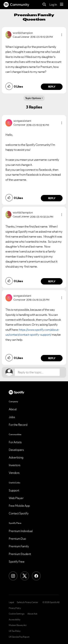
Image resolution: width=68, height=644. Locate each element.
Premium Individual (21, 531)
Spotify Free (17, 562)
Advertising (16, 457)
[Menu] (62, 5)
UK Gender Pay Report (19, 637)
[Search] (44, 5)
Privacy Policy (15, 608)
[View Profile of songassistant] (22, 121)
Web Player (16, 498)
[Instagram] (13, 576)
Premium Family (19, 546)
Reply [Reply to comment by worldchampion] (52, 87)
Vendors (14, 473)
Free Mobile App (19, 506)
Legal (11, 602)
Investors (15, 465)
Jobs (12, 417)
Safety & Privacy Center (27, 602)
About (13, 409)
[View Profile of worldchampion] (23, 33)
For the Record (18, 425)
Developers (16, 450)
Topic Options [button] (33, 98)
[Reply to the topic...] (37, 372)
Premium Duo (17, 539)
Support (14, 490)
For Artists (15, 442)
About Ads (32, 614)
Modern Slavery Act (18, 625)
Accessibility (15, 620)
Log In (53, 5)
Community (16, 5)
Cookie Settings (17, 614)
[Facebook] (36, 576)
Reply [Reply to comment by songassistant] (52, 198)
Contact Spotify (19, 513)
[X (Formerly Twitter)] (25, 576)
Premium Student (20, 554)
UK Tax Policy (15, 631)
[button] (62, 35)
